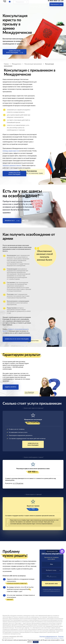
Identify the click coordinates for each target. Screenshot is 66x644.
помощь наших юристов (11, 151)
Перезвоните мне (56, 4)
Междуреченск (20, 2)
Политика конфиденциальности (48, 637)
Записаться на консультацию (15, 52)
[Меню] (5, 1)
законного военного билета (12, 166)
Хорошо (36, 642)
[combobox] (52, 570)
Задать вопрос (11, 387)
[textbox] (52, 570)
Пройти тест (12, 221)
